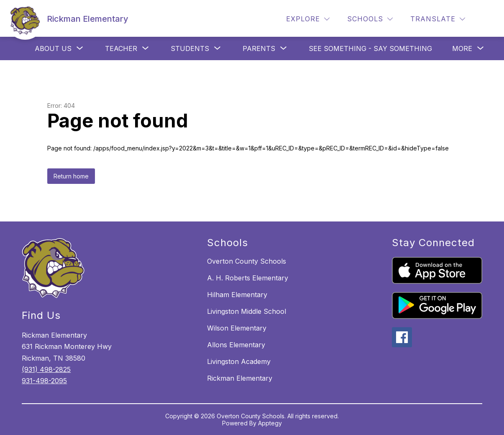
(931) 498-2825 (46, 369)
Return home (71, 176)
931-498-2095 (44, 381)
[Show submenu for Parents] (259, 48)
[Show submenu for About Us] (53, 48)
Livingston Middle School (247, 311)
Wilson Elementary (237, 328)
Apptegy (270, 423)
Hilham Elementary (237, 295)
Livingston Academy (239, 361)
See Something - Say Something (370, 48)
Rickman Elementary (240, 378)
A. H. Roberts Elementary (248, 278)
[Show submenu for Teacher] (121, 48)
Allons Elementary (236, 345)
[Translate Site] (438, 19)
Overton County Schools (247, 261)
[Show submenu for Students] (190, 48)
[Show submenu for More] (462, 48)
